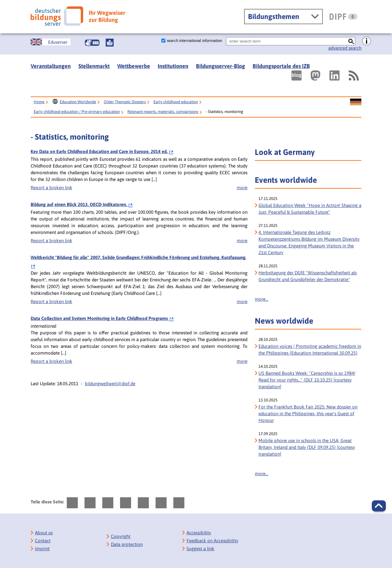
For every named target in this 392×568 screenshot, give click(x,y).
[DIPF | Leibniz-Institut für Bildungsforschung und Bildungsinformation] (343, 17)
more (242, 188)
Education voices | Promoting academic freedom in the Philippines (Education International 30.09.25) (310, 350)
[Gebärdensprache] (92, 43)
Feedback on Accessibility (212, 541)
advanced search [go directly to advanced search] (345, 48)
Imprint (42, 549)
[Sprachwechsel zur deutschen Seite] (356, 102)
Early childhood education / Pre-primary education (77, 112)
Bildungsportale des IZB (281, 66)
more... (262, 299)
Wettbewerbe (134, 66)
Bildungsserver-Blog (221, 66)
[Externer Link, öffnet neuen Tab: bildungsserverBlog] (296, 75)
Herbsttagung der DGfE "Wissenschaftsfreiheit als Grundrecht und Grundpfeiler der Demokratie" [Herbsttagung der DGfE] (308, 276)
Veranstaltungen (51, 66)
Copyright (121, 536)
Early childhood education (176, 102)
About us (44, 533)
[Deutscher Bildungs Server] (78, 16)
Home (39, 102)
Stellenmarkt (94, 66)
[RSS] (353, 75)
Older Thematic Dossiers (125, 102)
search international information (194, 41)
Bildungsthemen (274, 17)
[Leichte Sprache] (110, 43)
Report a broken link (51, 188)
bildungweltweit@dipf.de (110, 384)
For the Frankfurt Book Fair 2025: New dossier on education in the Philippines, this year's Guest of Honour (308, 414)
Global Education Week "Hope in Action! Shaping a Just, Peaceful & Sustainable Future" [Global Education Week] (310, 209)
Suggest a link (200, 549)
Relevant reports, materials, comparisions (163, 112)
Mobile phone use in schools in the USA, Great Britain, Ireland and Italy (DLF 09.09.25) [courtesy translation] (307, 447)
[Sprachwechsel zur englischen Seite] (51, 42)
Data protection (127, 544)
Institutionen (173, 66)
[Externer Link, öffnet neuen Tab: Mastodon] (315, 75)
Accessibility (199, 533)
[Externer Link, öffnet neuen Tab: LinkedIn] (334, 75)
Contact (43, 541)
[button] (379, 506)
